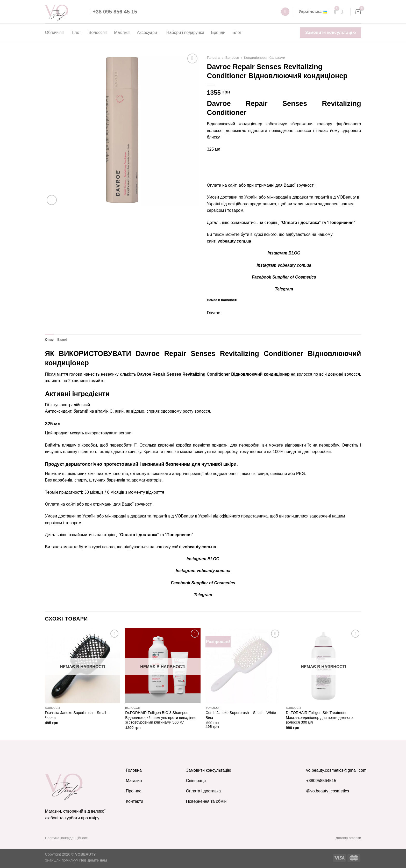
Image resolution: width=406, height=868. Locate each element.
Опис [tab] (49, 340)
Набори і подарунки (185, 32)
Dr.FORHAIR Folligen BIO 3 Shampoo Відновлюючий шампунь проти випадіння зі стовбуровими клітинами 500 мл (161, 717)
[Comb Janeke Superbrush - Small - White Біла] (243, 666)
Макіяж (122, 32)
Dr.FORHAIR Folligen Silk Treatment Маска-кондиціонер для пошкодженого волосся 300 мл (319, 717)
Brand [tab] (62, 340)
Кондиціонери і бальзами (265, 58)
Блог (237, 32)
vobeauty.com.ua (234, 241)
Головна (214, 58)
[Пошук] (285, 12)
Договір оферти (348, 838)
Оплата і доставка (301, 223)
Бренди (218, 32)
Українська (314, 12)
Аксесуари (148, 32)
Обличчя (55, 32)
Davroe (214, 313)
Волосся (98, 32)
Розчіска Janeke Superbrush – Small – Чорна (77, 715)
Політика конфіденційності (67, 838)
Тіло (76, 32)
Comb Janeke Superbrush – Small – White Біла (241, 715)
